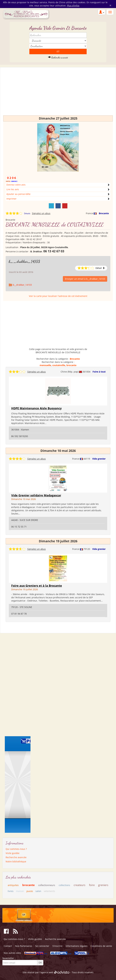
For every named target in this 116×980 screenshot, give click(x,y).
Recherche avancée (58, 57)
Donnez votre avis (16, 185)
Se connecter (42, 946)
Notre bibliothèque (16, 861)
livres (11, 891)
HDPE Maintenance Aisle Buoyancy (36, 408)
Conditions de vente (101, 946)
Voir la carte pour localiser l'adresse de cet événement (58, 296)
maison (20, 891)
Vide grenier (99, 459)
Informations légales (76, 946)
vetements (49, 891)
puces (30, 891)
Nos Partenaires (24, 946)
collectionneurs (47, 885)
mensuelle (45, 365)
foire (92, 885)
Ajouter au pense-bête (18, 194)
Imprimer (11, 199)
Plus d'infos (73, 6)
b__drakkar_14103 (24, 261)
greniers (103, 885)
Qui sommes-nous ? (16, 849)
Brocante (104, 213)
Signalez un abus (41, 213)
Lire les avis (13, 189)
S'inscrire (57, 946)
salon (38, 891)
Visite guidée (13, 853)
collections (64, 885)
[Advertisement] (58, 93)
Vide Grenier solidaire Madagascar (36, 495)
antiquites (13, 885)
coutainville (59, 365)
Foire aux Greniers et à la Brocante (37, 586)
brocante (71, 365)
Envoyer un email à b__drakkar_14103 (85, 279)
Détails (27, 213)
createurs (79, 885)
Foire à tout (99, 372)
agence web (47, 973)
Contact (8, 946)
